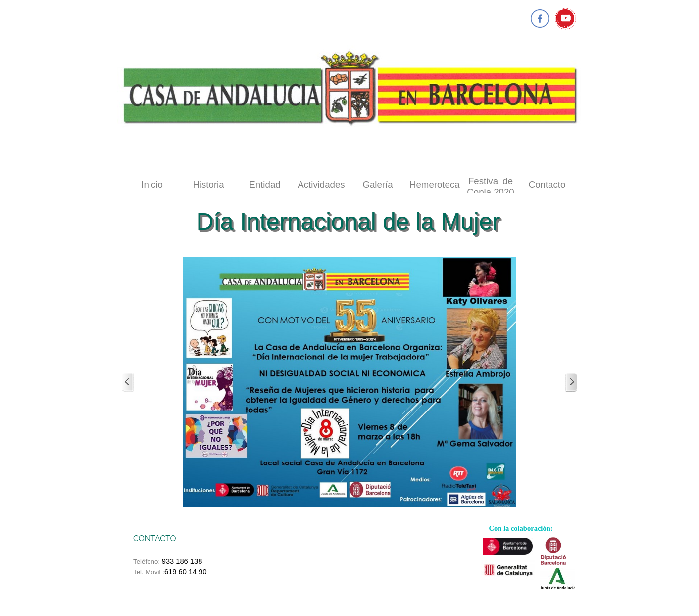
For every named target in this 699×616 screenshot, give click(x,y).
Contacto (547, 184)
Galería (377, 184)
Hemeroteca (435, 184)
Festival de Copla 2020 (490, 186)
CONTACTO (155, 539)
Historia (208, 184)
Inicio (152, 184)
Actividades (321, 184)
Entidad (265, 184)
